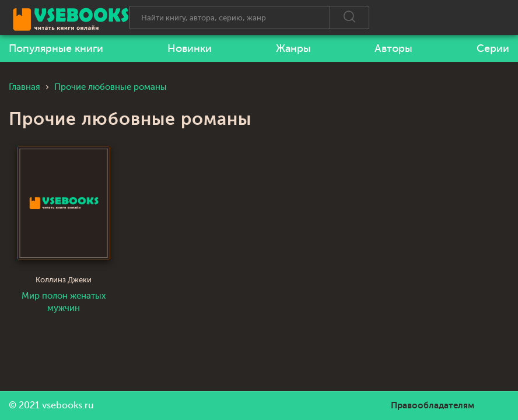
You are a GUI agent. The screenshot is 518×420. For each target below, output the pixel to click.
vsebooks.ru (68, 405)
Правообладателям (433, 405)
